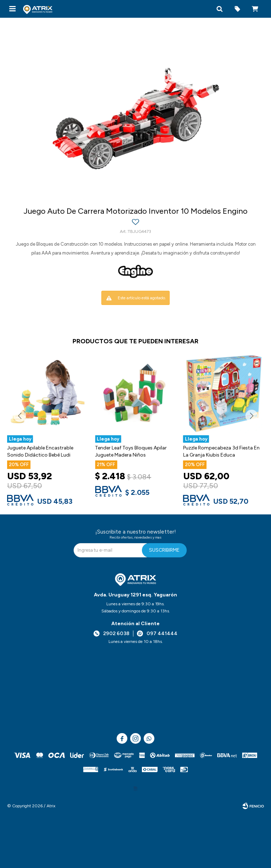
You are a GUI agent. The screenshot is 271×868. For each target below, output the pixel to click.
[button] (219, 9)
